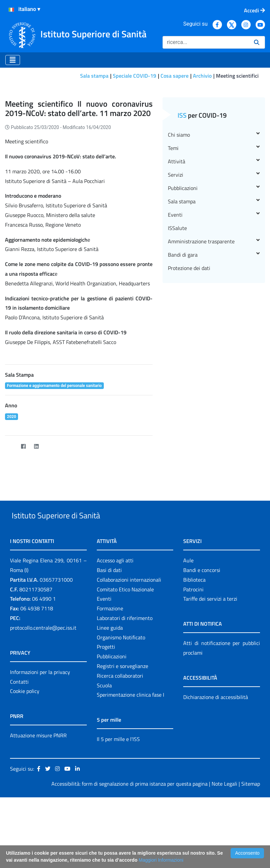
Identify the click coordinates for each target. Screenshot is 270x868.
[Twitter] (10, 501)
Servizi (214, 230)
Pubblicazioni (214, 243)
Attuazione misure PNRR (38, 806)
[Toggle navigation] (13, 60)
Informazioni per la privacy (40, 743)
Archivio (202, 76)
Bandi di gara (214, 310)
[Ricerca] (206, 42)
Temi (214, 203)
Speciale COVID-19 (134, 76)
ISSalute (177, 283)
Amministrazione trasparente (214, 297)
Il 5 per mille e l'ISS (118, 810)
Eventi (214, 270)
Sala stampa (94, 76)
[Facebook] (23, 501)
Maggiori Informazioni (161, 860)
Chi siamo (214, 190)
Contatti (19, 752)
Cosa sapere (175, 76)
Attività (214, 217)
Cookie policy (25, 762)
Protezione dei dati (189, 323)
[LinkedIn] (36, 501)
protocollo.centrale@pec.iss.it (43, 698)
